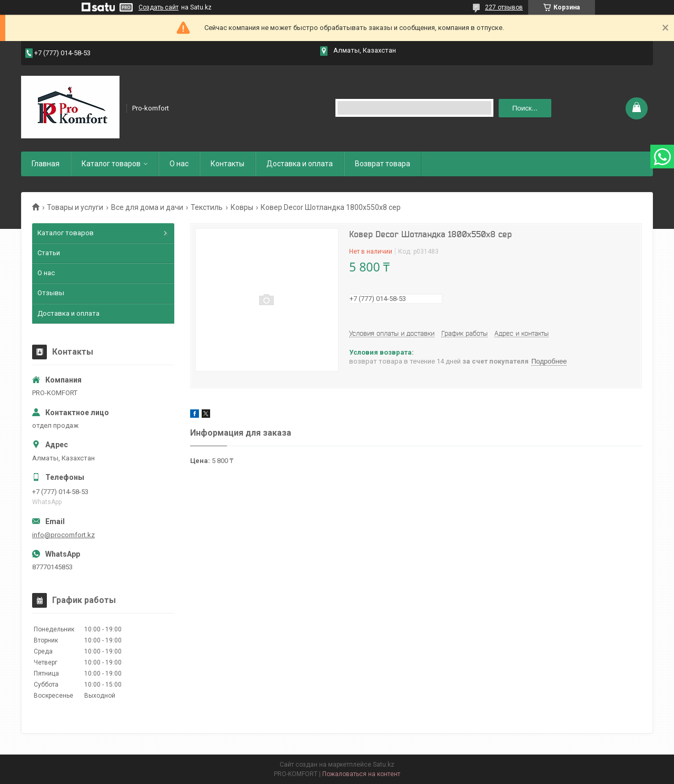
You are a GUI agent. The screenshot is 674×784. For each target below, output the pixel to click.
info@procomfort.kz (63, 535)
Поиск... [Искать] (525, 108)
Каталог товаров (111, 164)
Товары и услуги (75, 207)
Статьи (49, 253)
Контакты (227, 164)
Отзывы (51, 293)
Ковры (242, 207)
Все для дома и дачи (147, 207)
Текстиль (207, 207)
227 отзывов (504, 7)
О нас (179, 164)
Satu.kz (384, 765)
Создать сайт (158, 7)
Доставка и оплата (300, 164)
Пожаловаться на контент (361, 774)
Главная (46, 164)
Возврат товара (383, 164)
